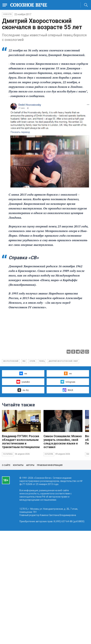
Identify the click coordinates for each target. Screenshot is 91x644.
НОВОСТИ (7, 14)
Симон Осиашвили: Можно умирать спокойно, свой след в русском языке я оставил (63, 442)
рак (24, 361)
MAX (68, 390)
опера (32, 361)
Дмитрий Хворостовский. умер (63, 361)
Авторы (30, 465)
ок (68, 373)
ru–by (23, 390)
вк (23, 373)
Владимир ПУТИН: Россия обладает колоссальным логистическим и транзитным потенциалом (21, 442)
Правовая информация (50, 465)
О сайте (6, 465)
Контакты (18, 465)
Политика (8, 454)
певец (42, 361)
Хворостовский (11, 361)
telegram (68, 382)
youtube (23, 382)
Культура (49, 454)
